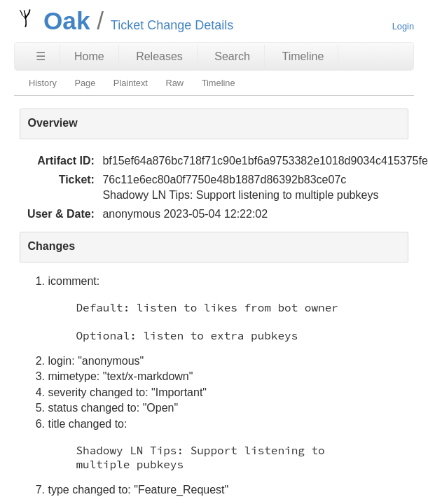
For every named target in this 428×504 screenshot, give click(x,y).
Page (85, 83)
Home (89, 56)
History (43, 83)
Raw (175, 83)
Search (232, 56)
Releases (159, 56)
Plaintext (131, 83)
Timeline (303, 56)
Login (403, 26)
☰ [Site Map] (41, 56)
